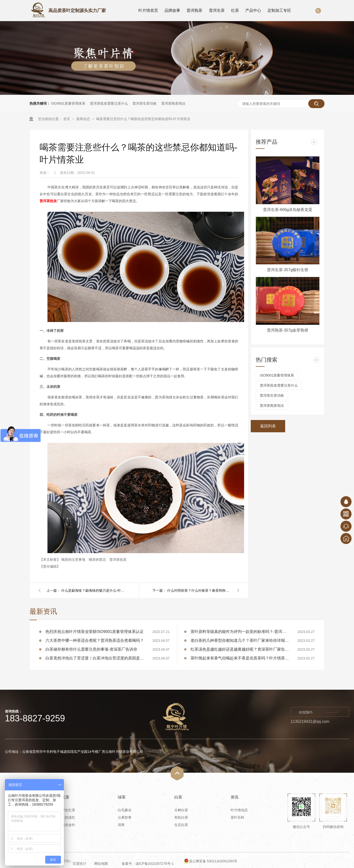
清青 (121, 825)
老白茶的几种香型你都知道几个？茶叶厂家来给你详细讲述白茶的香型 (240, 640)
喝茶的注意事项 (74, 560)
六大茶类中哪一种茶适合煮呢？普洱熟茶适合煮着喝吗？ (95, 640)
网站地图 (101, 864)
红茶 (235, 10)
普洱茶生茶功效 (145, 103)
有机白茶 (181, 817)
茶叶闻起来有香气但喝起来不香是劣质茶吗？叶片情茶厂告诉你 (240, 658)
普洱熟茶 (194, 10)
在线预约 (306, 712)
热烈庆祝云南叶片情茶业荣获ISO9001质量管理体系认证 (95, 632)
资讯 (235, 797)
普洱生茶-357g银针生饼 (288, 270)
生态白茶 (181, 825)
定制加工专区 (279, 10)
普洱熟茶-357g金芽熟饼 (288, 330)
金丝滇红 (68, 817)
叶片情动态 (239, 810)
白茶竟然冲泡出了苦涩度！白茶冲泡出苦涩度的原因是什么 (95, 658)
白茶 (178, 797)
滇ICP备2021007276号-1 (155, 864)
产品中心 (253, 10)
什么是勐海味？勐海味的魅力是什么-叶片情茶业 (93, 590)
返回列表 (268, 426)
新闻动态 (84, 119)
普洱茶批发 (118, 560)
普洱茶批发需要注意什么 (109, 103)
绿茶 (122, 797)
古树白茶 (181, 810)
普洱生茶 (217, 10)
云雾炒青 (125, 817)
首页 (67, 119)
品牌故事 (172, 10)
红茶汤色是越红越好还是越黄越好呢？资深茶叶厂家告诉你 (240, 649)
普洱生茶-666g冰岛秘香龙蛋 (288, 210)
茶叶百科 (237, 817)
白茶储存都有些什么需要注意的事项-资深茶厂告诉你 (91, 649)
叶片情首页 (148, 10)
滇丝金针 (68, 825)
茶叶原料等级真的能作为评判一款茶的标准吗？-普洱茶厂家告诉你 (240, 632)
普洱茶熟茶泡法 (173, 103)
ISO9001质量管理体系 (68, 103)
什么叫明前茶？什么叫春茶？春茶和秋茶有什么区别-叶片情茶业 (199, 590)
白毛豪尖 (125, 810)
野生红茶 (68, 810)
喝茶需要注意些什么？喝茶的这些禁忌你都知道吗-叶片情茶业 (143, 119)
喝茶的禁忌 (98, 560)
